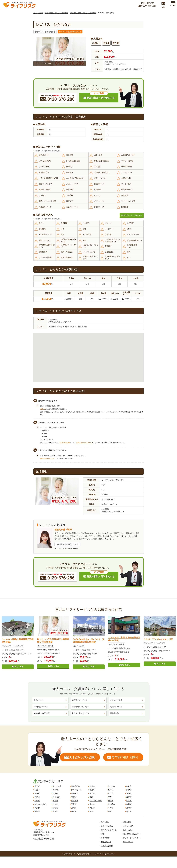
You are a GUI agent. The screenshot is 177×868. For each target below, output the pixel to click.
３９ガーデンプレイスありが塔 (158, 639)
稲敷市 (55, 808)
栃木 (110, 811)
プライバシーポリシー (132, 838)
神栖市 (55, 811)
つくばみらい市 (96, 801)
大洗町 (55, 794)
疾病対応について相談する (132, 215)
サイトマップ (128, 842)
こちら (43, 409)
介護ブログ (105, 838)
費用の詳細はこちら (48, 459)
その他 (129, 811)
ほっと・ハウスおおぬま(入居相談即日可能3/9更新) (53, 640)
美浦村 (37, 808)
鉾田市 (92, 808)
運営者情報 (127, 822)
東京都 (74, 811)
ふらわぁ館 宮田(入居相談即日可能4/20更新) (124, 639)
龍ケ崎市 (111, 804)
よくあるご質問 (116, 700)
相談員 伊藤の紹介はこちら (68, 544)
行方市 (111, 808)
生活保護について (41, 707)
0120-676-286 (65, 443)
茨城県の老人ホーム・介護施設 (57, 13)
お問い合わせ (128, 830)
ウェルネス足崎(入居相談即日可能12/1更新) (18, 641)
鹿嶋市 (129, 808)
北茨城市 (111, 786)
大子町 (37, 786)
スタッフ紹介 (128, 826)
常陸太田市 (76, 786)
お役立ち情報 (106, 842)
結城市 (129, 794)
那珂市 (92, 786)
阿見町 (74, 804)
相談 (163, 7)
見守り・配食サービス (81, 713)
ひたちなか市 (76, 790)
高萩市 (129, 786)
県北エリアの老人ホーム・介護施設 (83, 13)
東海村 (55, 790)
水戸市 (129, 790)
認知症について (116, 707)
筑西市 (111, 794)
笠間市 (111, 790)
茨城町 (37, 794)
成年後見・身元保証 (42, 713)
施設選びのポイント (80, 700)
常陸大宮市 (57, 786)
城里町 (92, 790)
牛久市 (92, 804)
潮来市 (37, 811)
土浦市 (55, 804)
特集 (103, 834)
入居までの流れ (107, 826)
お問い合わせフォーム (84, 443)
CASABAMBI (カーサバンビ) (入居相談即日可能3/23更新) (89, 641)
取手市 (129, 801)
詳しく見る (19, 667)
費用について (39, 700)
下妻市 (111, 797)
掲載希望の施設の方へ (132, 834)
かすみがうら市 (41, 804)
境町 (91, 797)
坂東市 (129, 797)
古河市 (37, 797)
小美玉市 (75, 794)
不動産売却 (114, 713)
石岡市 (55, 801)
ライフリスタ (38, 13)
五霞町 (74, 797)
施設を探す (105, 822)
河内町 (74, 808)
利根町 (129, 804)
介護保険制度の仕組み (81, 707)
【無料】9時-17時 (147, 5)
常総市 (37, 801)
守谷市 (111, 801)
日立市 (37, 790)
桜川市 (92, 794)
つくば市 (75, 801)
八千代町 (56, 797)
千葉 (91, 811)
